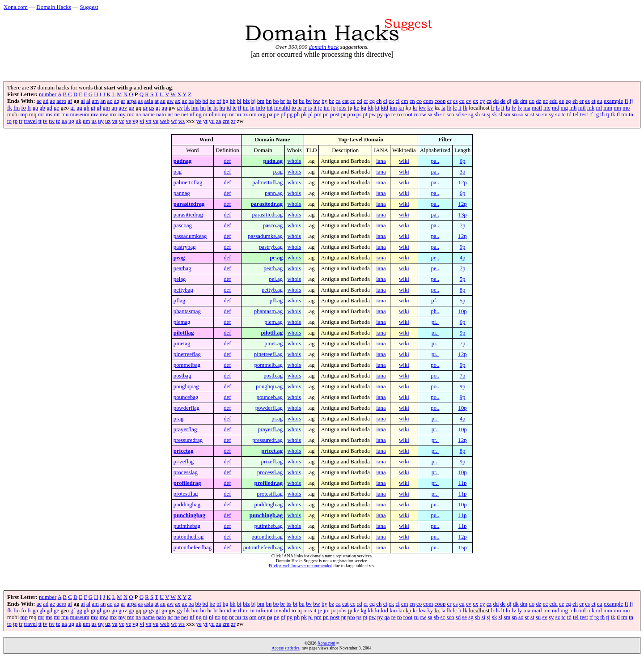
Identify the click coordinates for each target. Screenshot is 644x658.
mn (617, 108)
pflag (179, 301)
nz (245, 115)
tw (52, 121)
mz (131, 115)
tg (597, 115)
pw (373, 115)
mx (113, 115)
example (613, 101)
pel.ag (276, 279)
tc (563, 115)
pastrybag (185, 247)
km (393, 108)
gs (151, 108)
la (443, 108)
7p (463, 225)
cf (366, 101)
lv (514, 108)
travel (30, 121)
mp (24, 115)
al (88, 101)
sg (471, 115)
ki (377, 108)
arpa (131, 101)
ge (56, 108)
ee (561, 101)
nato (161, 115)
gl (99, 108)
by (324, 101)
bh (233, 101)
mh (573, 108)
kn (401, 108)
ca (338, 101)
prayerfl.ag (270, 429)
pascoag (183, 225)
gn (114, 108)
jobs (341, 108)
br (283, 101)
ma (527, 108)
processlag (186, 472)
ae (53, 101)
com (428, 101)
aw (170, 101)
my (122, 115)
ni (205, 115)
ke (356, 108)
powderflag (186, 408)
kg (363, 108)
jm (327, 108)
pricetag (184, 451)
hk (187, 108)
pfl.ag (276, 301)
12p (462, 183)
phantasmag (187, 311)
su (538, 115)
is (310, 108)
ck (391, 101)
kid (385, 108)
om (253, 115)
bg (226, 101)
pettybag (183, 290)
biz (246, 101)
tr (21, 121)
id (229, 108)
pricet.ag (272, 451)
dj (509, 101)
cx (475, 101)
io (294, 108)
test (584, 115)
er (581, 101)
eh (575, 101)
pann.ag (274, 193)
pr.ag (277, 419)
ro (400, 115)
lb (449, 108)
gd (49, 108)
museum (79, 115)
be (212, 101)
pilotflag (184, 333)
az (184, 101)
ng (199, 115)
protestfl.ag (270, 494)
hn (203, 108)
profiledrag (187, 483)
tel (576, 115)
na (138, 115)
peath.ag (273, 268)
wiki (404, 161)
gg (79, 108)
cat (345, 101)
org (262, 115)
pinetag (182, 344)
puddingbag (187, 505)
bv (309, 101)
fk (10, 108)
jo (333, 108)
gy (180, 108)
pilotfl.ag (272, 333)
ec (545, 101)
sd (458, 115)
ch (379, 101)
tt (40, 121)
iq (300, 108)
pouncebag (186, 397)
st (532, 115)
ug (71, 121)
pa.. (435, 161)
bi (239, 101)
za (218, 121)
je (320, 108)
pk (304, 115)
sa (430, 115)
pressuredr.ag (267, 440)
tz (58, 121)
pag (178, 172)
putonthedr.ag (267, 537)
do (532, 101)
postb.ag (273, 376)
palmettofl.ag (267, 183)
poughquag (186, 386)
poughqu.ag (269, 386)
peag (179, 258)
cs (455, 101)
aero (61, 101)
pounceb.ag (270, 397)
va (114, 121)
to (9, 121)
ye (199, 121)
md (555, 108)
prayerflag (185, 429)
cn (412, 101)
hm (195, 108)
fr (29, 108)
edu (553, 101)
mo (626, 108)
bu (302, 101)
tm (624, 115)
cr (449, 101)
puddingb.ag (269, 505)
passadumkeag (190, 236)
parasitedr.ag (267, 204)
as (141, 101)
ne (177, 115)
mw (104, 115)
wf (174, 121)
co (419, 101)
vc (122, 121)
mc (547, 108)
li (460, 108)
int (270, 108)
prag (179, 419)
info (261, 108)
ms (49, 115)
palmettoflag (188, 183)
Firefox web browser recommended (301, 566)
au (163, 101)
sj (489, 115)
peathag (182, 268)
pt (365, 115)
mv (94, 115)
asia (148, 101)
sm (507, 115)
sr (527, 115)
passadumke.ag (265, 236)
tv (45, 121)
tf (591, 115)
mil (582, 108)
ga (35, 108)
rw (423, 115)
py (380, 115)
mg (564, 108)
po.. (435, 365)
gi (93, 108)
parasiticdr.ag (268, 215)
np (225, 115)
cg (372, 101)
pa (270, 115)
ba (191, 101)
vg (135, 121)
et (593, 101)
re (394, 115)
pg (290, 115)
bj (254, 101)
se (464, 115)
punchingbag (189, 515)
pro (351, 115)
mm (608, 108)
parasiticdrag (188, 215)
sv (544, 115)
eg (568, 101)
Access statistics (286, 648)
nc (170, 115)
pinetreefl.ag (268, 354)
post (335, 115)
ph (297, 115)
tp (15, 121)
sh (477, 115)
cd (360, 101)
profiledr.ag (269, 483)
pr (344, 115)
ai (83, 101)
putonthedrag (189, 537)
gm (106, 108)
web (165, 121)
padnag (183, 161)
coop (440, 101)
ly (520, 108)
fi (627, 101)
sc (443, 115)
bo (276, 101)
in (252, 108)
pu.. (435, 505)
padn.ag (273, 161)
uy (101, 121)
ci (385, 101)
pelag (180, 279)
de (503, 101)
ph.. (435, 311)
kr (415, 108)
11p (463, 483)
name (148, 115)
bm (261, 101)
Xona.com (16, 7)
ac (39, 101)
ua (64, 121)
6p (463, 161)
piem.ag (273, 322)
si (483, 115)
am (95, 101)
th (602, 115)
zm (226, 121)
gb (42, 108)
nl (211, 115)
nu (238, 115)
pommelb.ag (269, 365)
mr (41, 115)
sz (558, 115)
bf (219, 101)
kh (371, 108)
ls (498, 108)
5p (463, 279)
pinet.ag (273, 344)
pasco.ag (273, 225)
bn (269, 101)
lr (493, 108)
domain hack (324, 47)
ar (123, 101)
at (157, 101)
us (94, 121)
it (315, 108)
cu (462, 101)
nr (231, 115)
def (227, 161)
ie (235, 108)
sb (436, 115)
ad (46, 101)
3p (463, 172)
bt (295, 101)
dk (516, 101)
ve (128, 121)
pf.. (435, 301)
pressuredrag (188, 440)
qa (387, 115)
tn (631, 115)
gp (131, 108)
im (246, 108)
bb (198, 101)
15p (462, 548)
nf (192, 115)
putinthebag (187, 526)
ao (110, 101)
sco (450, 115)
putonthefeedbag (193, 548)
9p (463, 247)
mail (537, 108)
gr (145, 108)
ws (182, 121)
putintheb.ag (269, 526)
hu (222, 108)
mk (591, 108)
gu (164, 108)
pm (318, 115)
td (569, 115)
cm (405, 101)
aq (117, 101)
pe (276, 115)
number (48, 94)
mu (65, 115)
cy (483, 101)
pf (283, 115)
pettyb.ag (272, 290)
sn (514, 115)
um (86, 121)
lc (455, 108)
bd (205, 101)
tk (613, 115)
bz (331, 101)
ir (305, 108)
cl (397, 101)
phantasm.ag (268, 311)
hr (210, 108)
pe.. (435, 258)
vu (156, 121)
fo (23, 108)
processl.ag (270, 472)
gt (158, 108)
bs (289, 101)
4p (463, 258)
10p (462, 311)
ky (430, 108)
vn (149, 121)
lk (465, 108)
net (185, 115)
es (587, 101)
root (408, 115)
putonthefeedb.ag (263, 548)
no (218, 115)
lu (508, 108)
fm (17, 108)
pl (310, 115)
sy (551, 115)
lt (502, 108)
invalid (282, 108)
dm (524, 101)
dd (496, 101)
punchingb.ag (266, 515)
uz (108, 121)
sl (501, 115)
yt (205, 121)
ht (216, 108)
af (70, 101)
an (103, 101)
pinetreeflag (187, 354)
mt (57, 115)
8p (463, 290)
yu (212, 121)
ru (417, 115)
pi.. (435, 322)
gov (123, 108)
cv (469, 101)
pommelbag (187, 365)
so (521, 115)
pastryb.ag (271, 247)
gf (73, 108)
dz (538, 101)
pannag (182, 193)
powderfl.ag (269, 408)
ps (359, 115)
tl (618, 115)
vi (142, 121)
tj (608, 115)
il (239, 108)
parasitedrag (189, 204)
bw (317, 101)
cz (489, 101)
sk (494, 115)
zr (233, 121)
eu (600, 101)
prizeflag (184, 462)
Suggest (89, 7)
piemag (182, 322)
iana (381, 161)
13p (462, 215)
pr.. (435, 419)
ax (178, 101)
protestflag (186, 494)
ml (599, 108)
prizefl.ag (272, 462)
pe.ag (276, 258)
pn (326, 115)
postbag (182, 376)
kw (423, 108)
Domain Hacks (54, 7)
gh (87, 108)
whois (294, 161)
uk (78, 121)
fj (631, 101)
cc (353, 101)
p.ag (278, 172)
